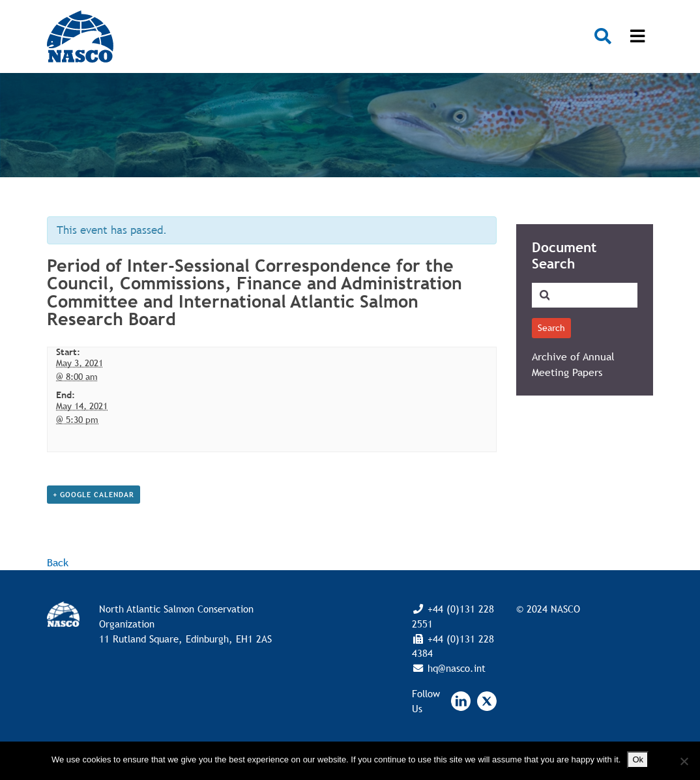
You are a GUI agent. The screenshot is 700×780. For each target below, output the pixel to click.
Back (58, 562)
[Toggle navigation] (637, 36)
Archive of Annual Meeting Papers (573, 364)
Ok (638, 759)
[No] (684, 761)
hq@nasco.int (455, 668)
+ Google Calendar (94, 495)
